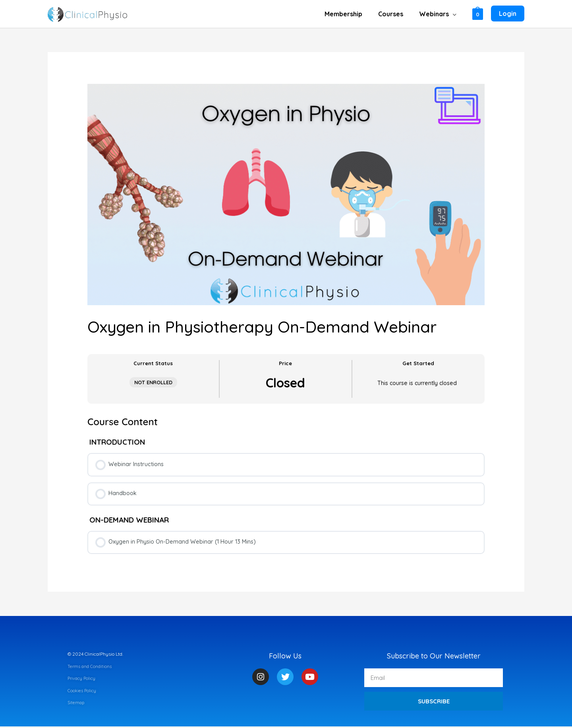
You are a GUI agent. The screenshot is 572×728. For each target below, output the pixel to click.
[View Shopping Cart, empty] (478, 14)
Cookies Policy (83, 692)
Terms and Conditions (91, 668)
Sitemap (76, 704)
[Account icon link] (508, 14)
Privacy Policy (83, 680)
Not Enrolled (153, 382)
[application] (454, 14)
